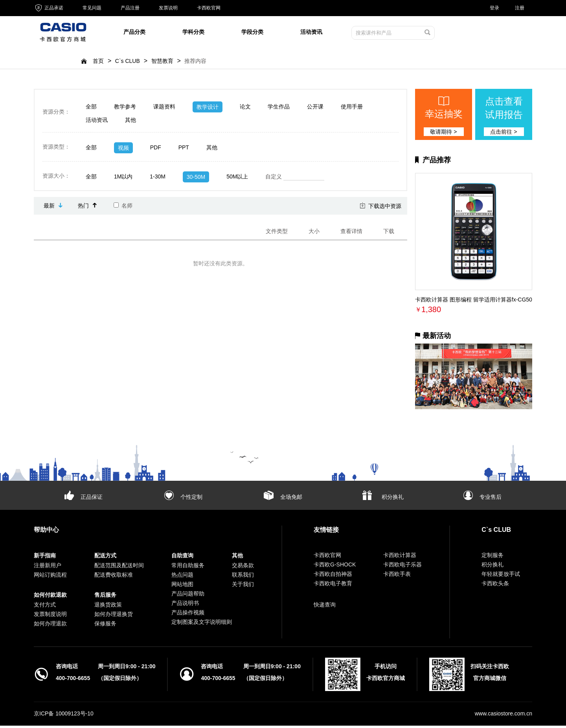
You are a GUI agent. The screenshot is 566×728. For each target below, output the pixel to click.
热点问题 (182, 577)
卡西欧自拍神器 (333, 576)
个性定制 (191, 499)
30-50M (196, 179)
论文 (245, 109)
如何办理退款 (50, 626)
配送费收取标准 (114, 577)
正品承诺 (49, 8)
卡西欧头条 (495, 586)
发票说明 (168, 8)
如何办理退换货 (114, 616)
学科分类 (193, 33)
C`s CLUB (128, 63)
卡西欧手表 (397, 576)
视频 (123, 150)
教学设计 (208, 109)
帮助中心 (46, 532)
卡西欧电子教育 (333, 586)
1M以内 (123, 179)
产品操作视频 (188, 615)
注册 (520, 8)
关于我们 (243, 586)
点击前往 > (504, 134)
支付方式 (45, 607)
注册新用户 (48, 568)
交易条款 (243, 568)
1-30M (158, 179)
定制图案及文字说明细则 (202, 624)
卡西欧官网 (209, 8)
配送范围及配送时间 (119, 568)
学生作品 (279, 109)
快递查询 (325, 607)
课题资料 (164, 109)
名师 (123, 208)
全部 (91, 109)
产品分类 (134, 33)
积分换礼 (393, 499)
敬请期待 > (443, 134)
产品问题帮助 (188, 596)
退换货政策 (108, 607)
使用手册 (352, 109)
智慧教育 (162, 63)
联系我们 (243, 577)
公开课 (315, 109)
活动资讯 (311, 33)
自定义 (295, 179)
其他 (130, 122)
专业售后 (491, 499)
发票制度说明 (50, 616)
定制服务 (492, 557)
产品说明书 (185, 605)
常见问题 (92, 8)
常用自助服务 (188, 568)
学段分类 (252, 33)
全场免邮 (291, 499)
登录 (494, 8)
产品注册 (130, 8)
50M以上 (237, 179)
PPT (184, 150)
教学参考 (125, 109)
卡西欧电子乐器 (402, 567)
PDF (156, 150)
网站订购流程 (50, 577)
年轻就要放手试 (501, 576)
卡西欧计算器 (400, 557)
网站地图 (182, 586)
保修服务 (105, 626)
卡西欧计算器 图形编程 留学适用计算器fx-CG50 (474, 302)
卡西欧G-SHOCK (335, 567)
